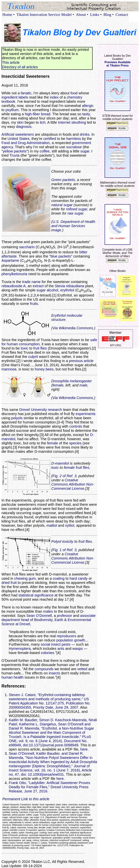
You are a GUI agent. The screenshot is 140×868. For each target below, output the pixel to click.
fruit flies (40, 348)
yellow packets (15, 151)
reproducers (67, 636)
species (75, 443)
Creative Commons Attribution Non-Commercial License (73, 484)
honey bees (44, 369)
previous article (81, 361)
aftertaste (9, 256)
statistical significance (36, 595)
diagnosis (24, 127)
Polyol (56, 541)
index (54, 97)
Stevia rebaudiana (69, 286)
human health (12, 677)
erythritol (67, 290)
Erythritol (58, 315)
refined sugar (77, 209)
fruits (34, 304)
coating (59, 578)
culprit (33, 357)
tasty (86, 114)
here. (84, 749)
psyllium (12, 110)
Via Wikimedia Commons (73, 328)
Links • (96, 14)
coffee (45, 151)
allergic (88, 106)
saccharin (27, 247)
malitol (52, 525)
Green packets (63, 180)
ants (61, 649)
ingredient (9, 97)
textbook (8, 101)
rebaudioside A (13, 286)
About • (82, 14)
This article (11, 62)
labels (23, 97)
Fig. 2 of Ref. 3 (64, 476)
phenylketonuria (14, 274)
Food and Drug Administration (26, 143)
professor (64, 616)
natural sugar (62, 205)
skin (20, 122)
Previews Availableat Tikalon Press (117, 64)
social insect (51, 644)
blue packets (61, 256)
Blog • (109, 14)
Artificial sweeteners (18, 134)
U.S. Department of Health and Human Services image (73, 226)
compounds (44, 669)
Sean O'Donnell (39, 616)
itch (43, 122)
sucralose (74, 147)
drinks (84, 134)
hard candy (79, 578)
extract (38, 286)
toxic (25, 348)
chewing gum (25, 578)
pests (66, 644)
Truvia (14, 155)
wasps (78, 649)
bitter (83, 252)
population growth (71, 640)
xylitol (70, 525)
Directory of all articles (20, 67)
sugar (85, 151)
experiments (86, 414)
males (48, 611)
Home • (8, 14)
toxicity (68, 541)
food (74, 93)
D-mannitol (60, 463)
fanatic (26, 93)
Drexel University (33, 410)
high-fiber (32, 114)
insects (54, 673)
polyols (17, 418)
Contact (122, 14)
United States (18, 139)
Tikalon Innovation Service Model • (45, 14)
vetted (82, 669)
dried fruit (9, 583)
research (55, 410)
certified (50, 139)
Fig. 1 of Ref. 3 (64, 550)
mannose (9, 369)
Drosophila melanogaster (71, 381)
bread (46, 114)
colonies (47, 653)
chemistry (75, 97)
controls (76, 426)
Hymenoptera (20, 649)
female (58, 385)
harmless (74, 139)
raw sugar (75, 213)
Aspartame (10, 260)
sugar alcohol (47, 290)
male (83, 385)
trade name (31, 282)
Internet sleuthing (72, 122)
